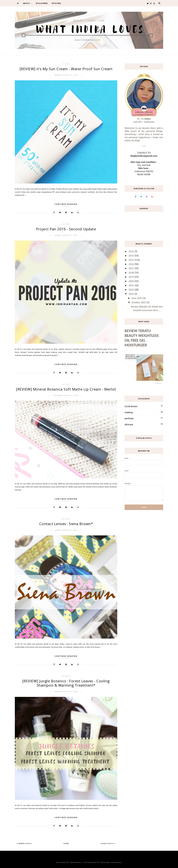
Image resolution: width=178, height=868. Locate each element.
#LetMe (66, 224)
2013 (132, 251)
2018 (132, 273)
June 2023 (137, 298)
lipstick (66, 384)
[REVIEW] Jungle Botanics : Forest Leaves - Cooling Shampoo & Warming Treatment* (66, 683)
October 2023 (139, 302)
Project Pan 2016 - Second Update (66, 229)
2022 (132, 290)
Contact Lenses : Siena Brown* (66, 524)
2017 (132, 268)
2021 (132, 285)
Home (66, 843)
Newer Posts (25, 843)
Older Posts (108, 843)
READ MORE (144, 174)
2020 (132, 281)
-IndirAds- (66, 519)
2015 (132, 260)
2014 (132, 256)
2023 (132, 294)
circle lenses (131, 406)
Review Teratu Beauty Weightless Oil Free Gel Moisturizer (142, 338)
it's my (66, 64)
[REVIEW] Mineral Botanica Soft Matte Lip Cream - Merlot (66, 389)
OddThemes (76, 862)
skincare (129, 424)
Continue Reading (66, 204)
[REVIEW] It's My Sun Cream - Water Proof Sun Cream (66, 69)
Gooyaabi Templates (111, 862)
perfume (129, 418)
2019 (132, 277)
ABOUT (27, 3)
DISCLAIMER (42, 3)
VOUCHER (56, 3)
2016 (132, 264)
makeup (129, 412)
